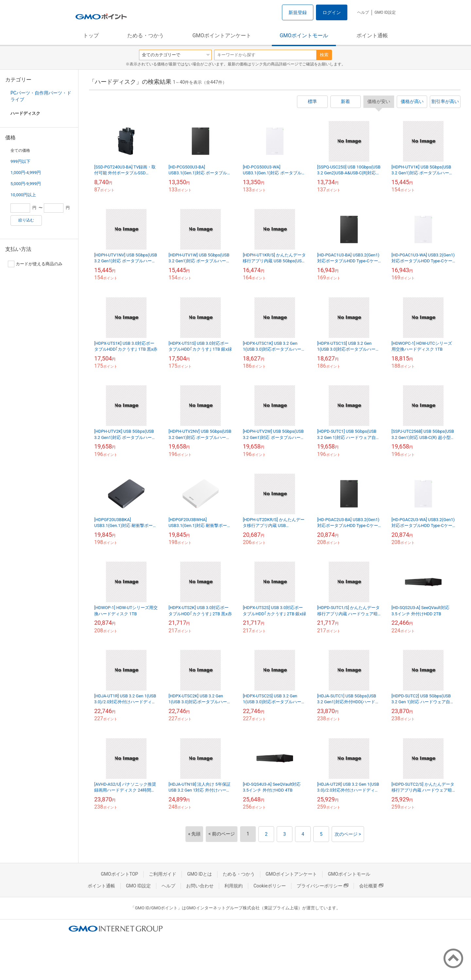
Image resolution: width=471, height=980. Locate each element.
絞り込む (26, 220)
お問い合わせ (200, 886)
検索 (324, 55)
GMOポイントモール (304, 35)
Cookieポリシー (270, 886)
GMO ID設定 (385, 12)
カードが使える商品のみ (35, 264)
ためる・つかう (146, 35)
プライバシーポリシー (323, 886)
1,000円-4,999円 (26, 173)
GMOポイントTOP (119, 874)
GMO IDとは (200, 874)
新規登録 (298, 12)
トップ (91, 35)
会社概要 (371, 886)
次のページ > (348, 834)
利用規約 (234, 886)
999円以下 (20, 161)
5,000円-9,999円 (26, 184)
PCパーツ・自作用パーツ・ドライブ (41, 96)
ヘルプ (363, 12)
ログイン (332, 12)
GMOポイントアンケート (222, 35)
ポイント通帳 (372, 35)
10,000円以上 (23, 195)
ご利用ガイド (163, 874)
